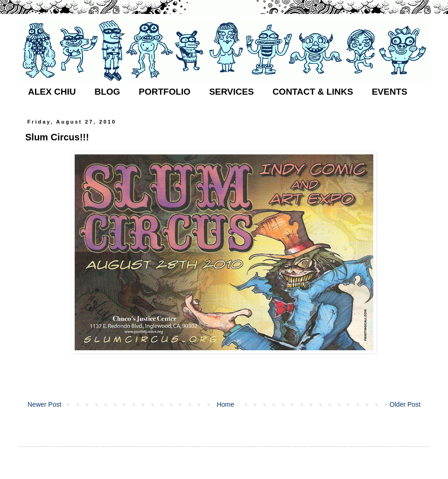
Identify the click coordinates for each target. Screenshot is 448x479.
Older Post (405, 404)
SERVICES (231, 92)
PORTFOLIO (164, 92)
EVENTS (390, 92)
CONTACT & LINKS (313, 92)
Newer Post (44, 404)
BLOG (107, 92)
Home (225, 404)
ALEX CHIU (52, 92)
